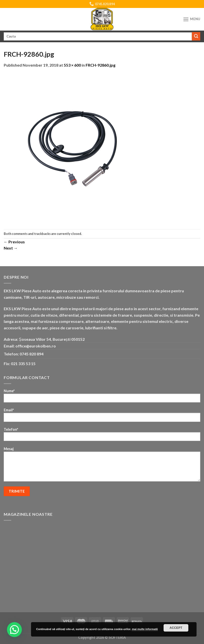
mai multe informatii (145, 629)
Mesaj (102, 466)
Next (11, 248)
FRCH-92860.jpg (101, 65)
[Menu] (192, 19)
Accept (176, 628)
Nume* (102, 397)
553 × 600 (72, 65)
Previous (14, 242)
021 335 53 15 (23, 364)
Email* (102, 416)
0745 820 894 (32, 354)
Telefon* (102, 436)
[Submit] (196, 36)
